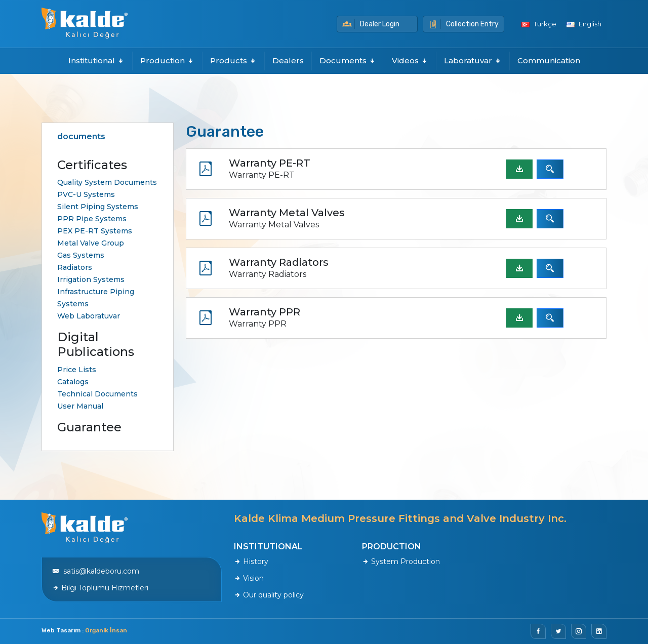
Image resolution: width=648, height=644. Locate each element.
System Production (401, 561)
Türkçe (539, 24)
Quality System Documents (107, 182)
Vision (249, 578)
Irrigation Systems (91, 279)
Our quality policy (269, 595)
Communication (549, 61)
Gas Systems (81, 255)
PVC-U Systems (86, 194)
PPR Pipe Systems (92, 219)
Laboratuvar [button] (473, 61)
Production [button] (167, 61)
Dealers (288, 61)
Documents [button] (348, 61)
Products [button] (233, 61)
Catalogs (73, 382)
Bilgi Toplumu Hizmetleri (100, 588)
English (584, 24)
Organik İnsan (106, 630)
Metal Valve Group (91, 243)
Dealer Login (371, 24)
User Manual (80, 406)
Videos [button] (410, 61)
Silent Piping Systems (98, 207)
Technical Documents (97, 394)
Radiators (75, 267)
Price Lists (77, 370)
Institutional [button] (96, 61)
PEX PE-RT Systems (95, 231)
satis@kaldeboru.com (96, 571)
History (251, 561)
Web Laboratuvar (89, 316)
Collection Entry (463, 24)
